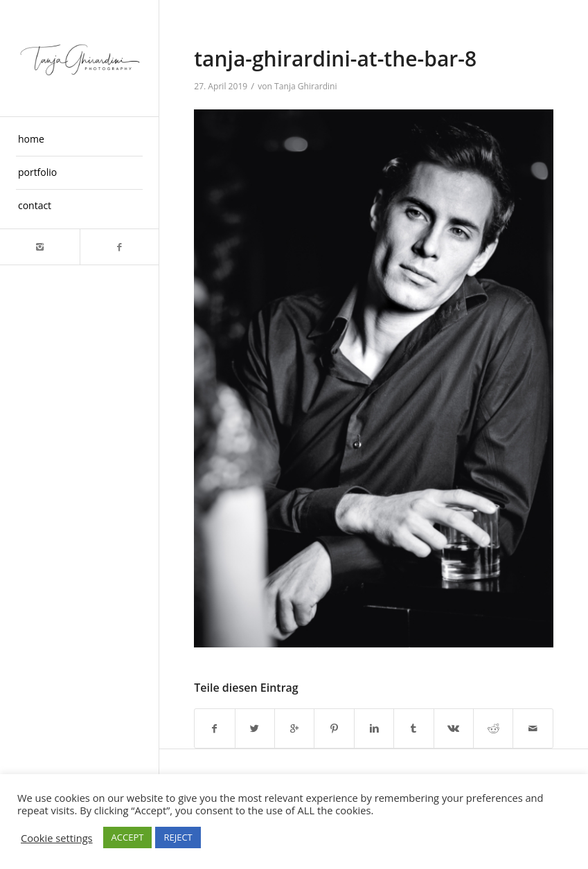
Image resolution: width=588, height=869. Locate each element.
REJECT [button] (178, 837)
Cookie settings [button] (57, 838)
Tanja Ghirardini (306, 86)
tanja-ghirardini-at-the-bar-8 (335, 59)
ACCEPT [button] (128, 837)
